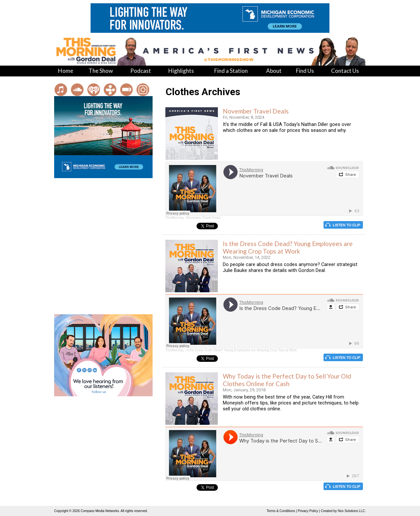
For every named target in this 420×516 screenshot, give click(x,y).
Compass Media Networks (100, 511)
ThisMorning (174, 218)
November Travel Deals (256, 111)
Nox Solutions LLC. (352, 511)
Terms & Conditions (281, 511)
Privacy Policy (308, 511)
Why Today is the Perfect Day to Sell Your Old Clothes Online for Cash (287, 380)
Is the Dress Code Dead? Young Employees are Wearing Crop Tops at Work (288, 247)
